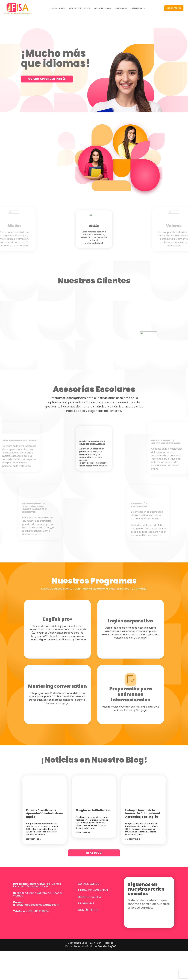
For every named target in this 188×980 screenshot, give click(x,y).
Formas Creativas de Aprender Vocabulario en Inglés (44, 803)
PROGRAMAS (121, 8)
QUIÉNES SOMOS (58, 8)
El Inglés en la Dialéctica (93, 800)
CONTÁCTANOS (138, 8)
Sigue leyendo (33, 829)
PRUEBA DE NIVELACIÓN (80, 8)
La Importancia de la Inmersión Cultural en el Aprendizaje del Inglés (143, 803)
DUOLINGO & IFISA (103, 8)
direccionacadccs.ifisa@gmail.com (36, 895)
